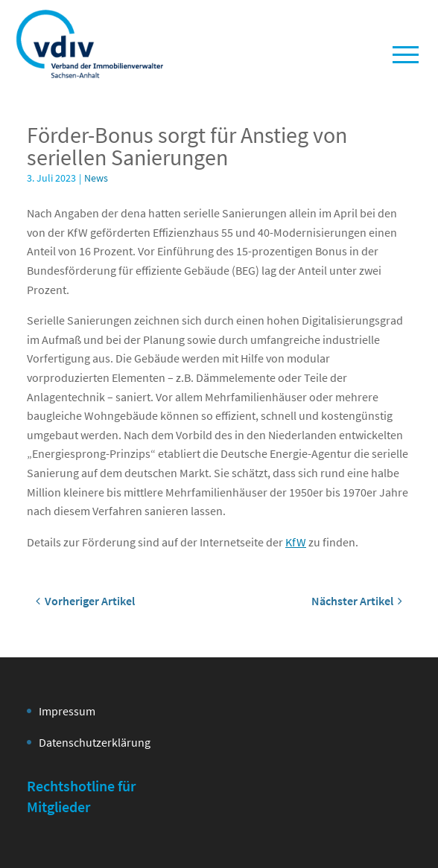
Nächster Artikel (357, 601)
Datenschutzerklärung (95, 742)
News (96, 178)
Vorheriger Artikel (85, 601)
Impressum (67, 711)
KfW (296, 542)
